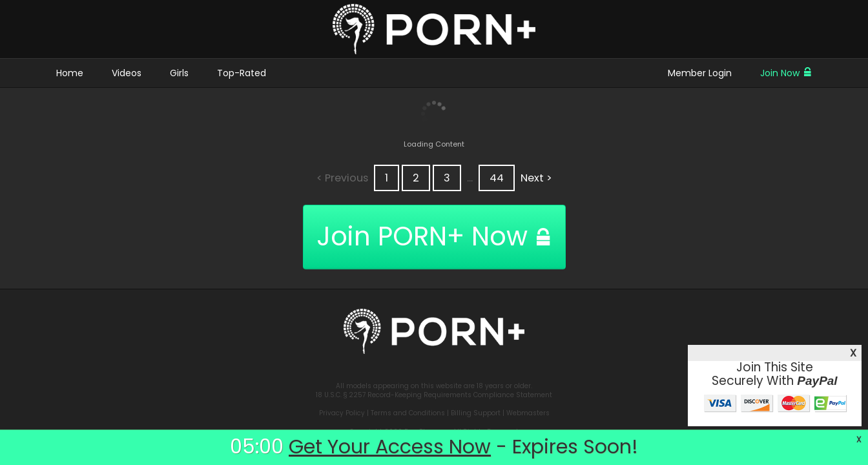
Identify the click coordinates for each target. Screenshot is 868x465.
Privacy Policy (342, 413)
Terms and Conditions (408, 413)
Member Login (700, 73)
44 (497, 178)
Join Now (786, 73)
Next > (536, 178)
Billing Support (476, 413)
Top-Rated (242, 73)
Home (70, 73)
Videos (127, 73)
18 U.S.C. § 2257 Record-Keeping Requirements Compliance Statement (434, 395)
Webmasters (528, 413)
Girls (179, 73)
